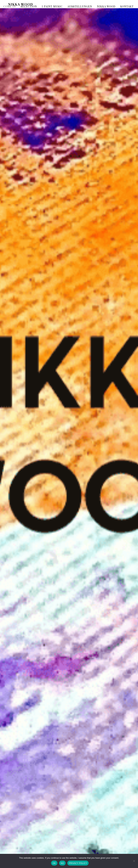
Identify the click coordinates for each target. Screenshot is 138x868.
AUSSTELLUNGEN (80, 6)
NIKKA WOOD (106, 6)
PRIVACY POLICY (78, 863)
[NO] (134, 861)
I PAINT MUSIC (52, 6)
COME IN (10, 6)
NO (62, 863)
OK (54, 863)
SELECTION (29, 6)
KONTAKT (127, 6)
